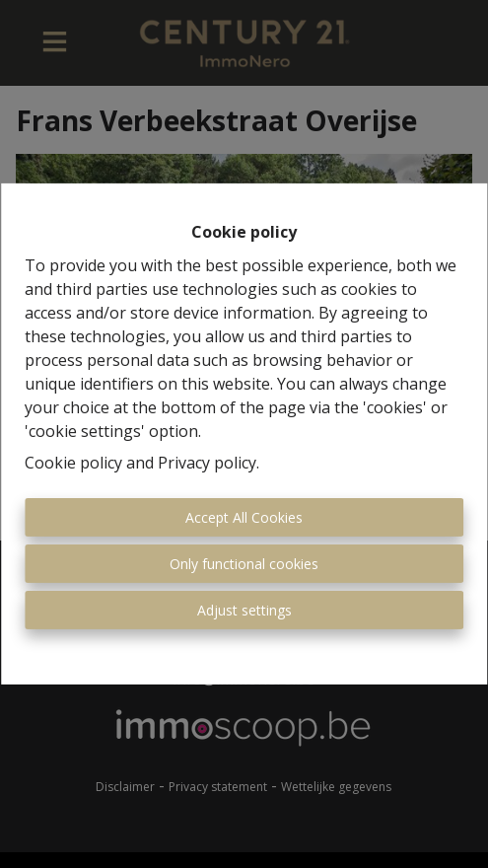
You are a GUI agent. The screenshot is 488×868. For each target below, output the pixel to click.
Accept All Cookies (244, 517)
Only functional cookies (244, 564)
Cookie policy (73, 463)
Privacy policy (207, 463)
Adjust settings (244, 610)
